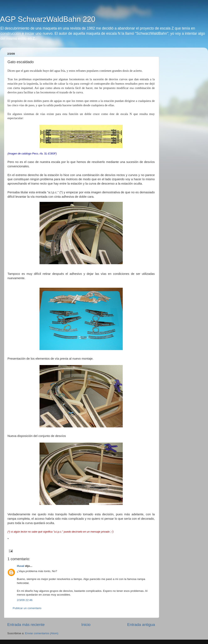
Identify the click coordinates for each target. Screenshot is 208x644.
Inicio (86, 625)
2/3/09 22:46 (25, 600)
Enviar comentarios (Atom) (42, 633)
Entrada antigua (141, 625)
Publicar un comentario (27, 608)
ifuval (20, 566)
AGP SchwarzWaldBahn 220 (48, 19)
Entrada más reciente (26, 625)
